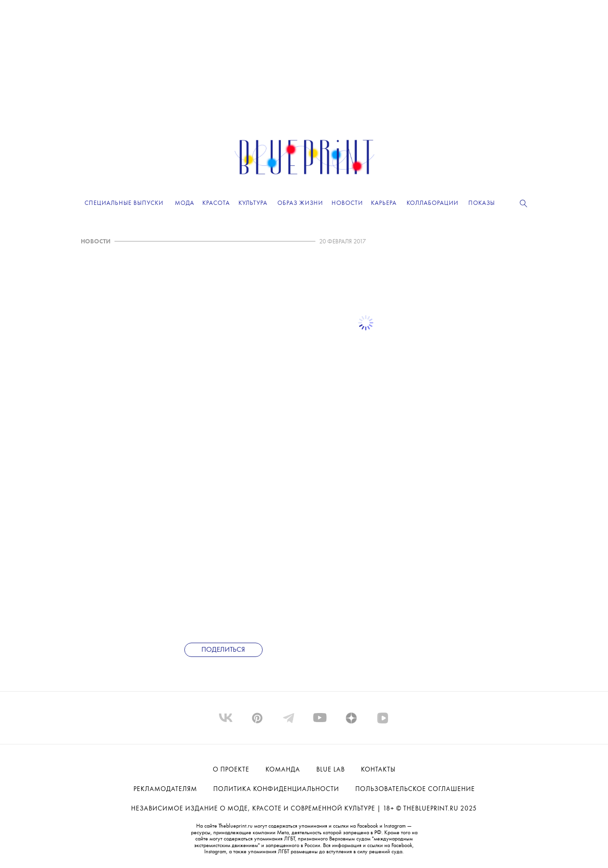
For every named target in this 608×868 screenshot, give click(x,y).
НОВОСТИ (96, 242)
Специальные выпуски (124, 203)
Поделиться (223, 650)
